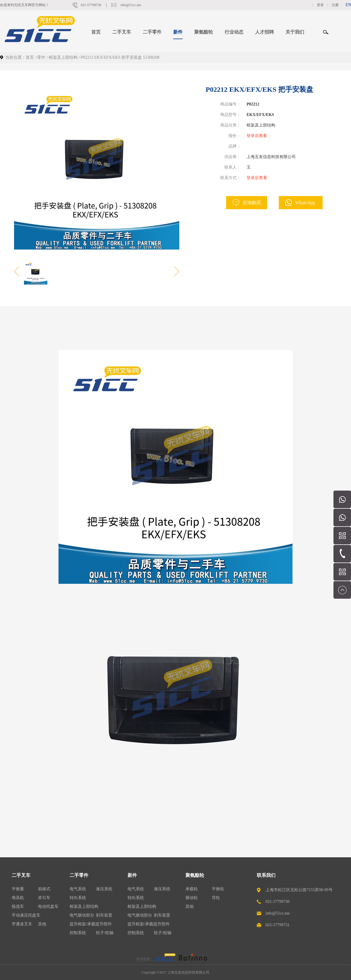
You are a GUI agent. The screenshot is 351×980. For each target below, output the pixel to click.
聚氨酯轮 (195, 875)
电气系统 (78, 889)
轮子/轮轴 (105, 933)
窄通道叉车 (22, 924)
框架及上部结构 (63, 57)
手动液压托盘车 (26, 915)
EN (348, 5)
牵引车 (44, 898)
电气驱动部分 (82, 915)
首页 (96, 32)
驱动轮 (192, 898)
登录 (320, 5)
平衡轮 (218, 889)
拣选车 (18, 907)
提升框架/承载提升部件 (91, 924)
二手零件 (79, 875)
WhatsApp (305, 203)
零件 (41, 57)
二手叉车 (21, 875)
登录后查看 (257, 136)
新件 (132, 875)
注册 (335, 5)
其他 (42, 924)
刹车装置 (104, 915)
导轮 (216, 898)
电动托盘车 (48, 907)
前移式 (44, 889)
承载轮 (192, 889)
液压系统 (104, 889)
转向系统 (78, 898)
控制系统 (78, 933)
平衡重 (18, 889)
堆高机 (18, 898)
